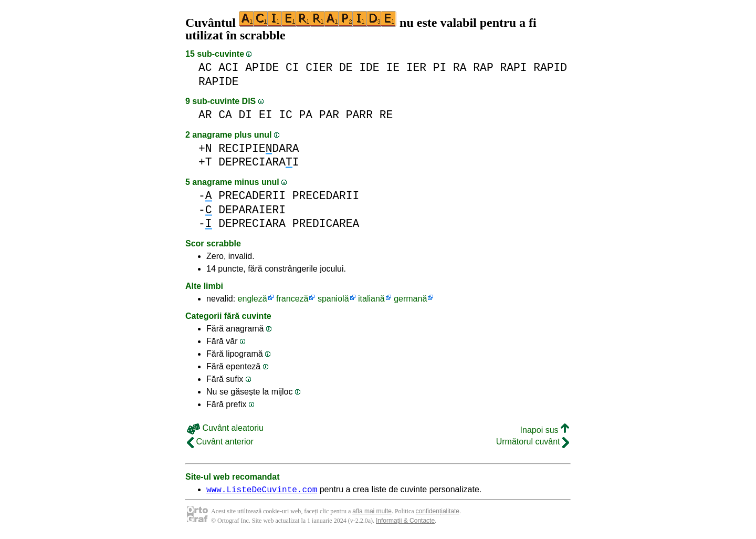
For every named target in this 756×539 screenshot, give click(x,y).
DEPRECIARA (252, 224)
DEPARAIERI (252, 210)
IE (393, 68)
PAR (329, 115)
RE (386, 115)
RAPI (513, 68)
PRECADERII (252, 196)
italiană (371, 299)
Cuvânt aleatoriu (225, 428)
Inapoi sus (545, 430)
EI (266, 115)
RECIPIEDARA (259, 148)
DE (346, 68)
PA (306, 115)
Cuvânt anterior (220, 442)
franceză (292, 299)
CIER (319, 68)
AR (205, 115)
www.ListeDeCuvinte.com (262, 491)
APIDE (262, 68)
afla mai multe (372, 513)
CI (292, 68)
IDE (369, 68)
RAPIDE (219, 82)
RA (460, 68)
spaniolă (333, 299)
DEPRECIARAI (259, 162)
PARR (359, 115)
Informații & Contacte (405, 522)
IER (416, 68)
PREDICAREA (326, 224)
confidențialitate (438, 513)
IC (286, 115)
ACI (228, 68)
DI (246, 115)
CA (225, 115)
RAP (483, 68)
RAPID (550, 68)
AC (205, 68)
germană (410, 299)
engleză (253, 299)
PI (440, 68)
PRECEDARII (326, 196)
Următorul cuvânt (533, 442)
